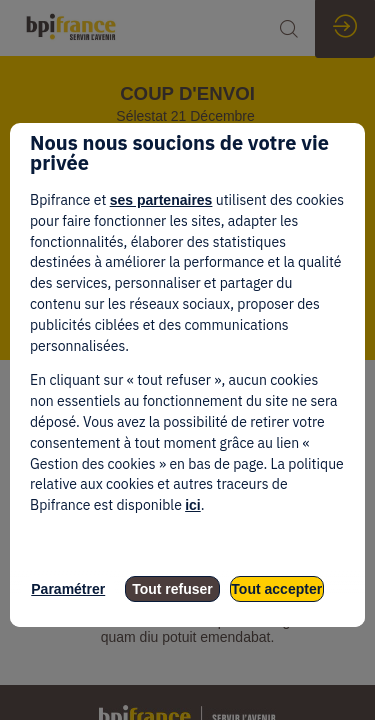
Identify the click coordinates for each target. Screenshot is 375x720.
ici (193, 505)
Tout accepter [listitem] (276, 589)
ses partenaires (161, 200)
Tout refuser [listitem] (172, 589)
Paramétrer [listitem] (68, 589)
